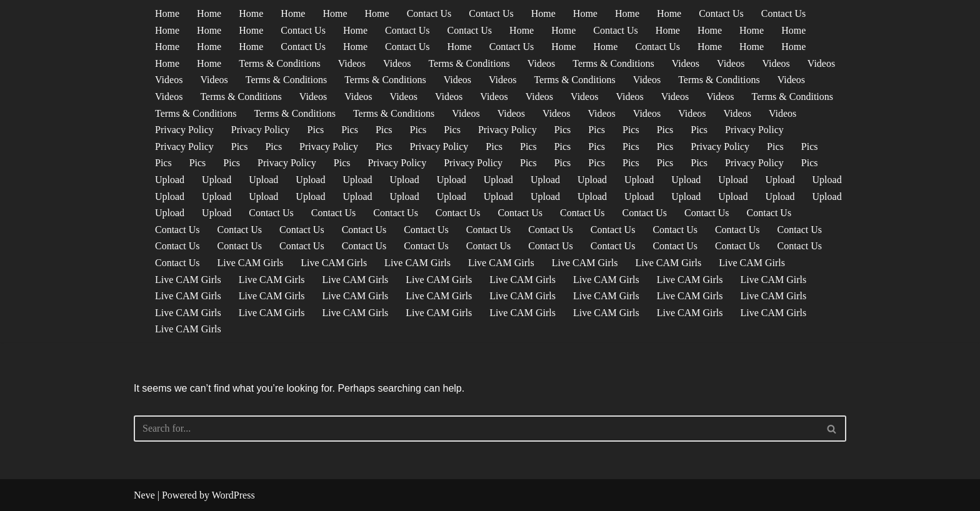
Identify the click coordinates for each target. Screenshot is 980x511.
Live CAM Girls (251, 263)
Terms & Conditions (279, 63)
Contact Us (429, 13)
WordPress (233, 495)
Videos (352, 63)
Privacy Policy (184, 130)
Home (167, 13)
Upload (170, 180)
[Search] (476, 429)
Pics (316, 130)
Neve (144, 495)
